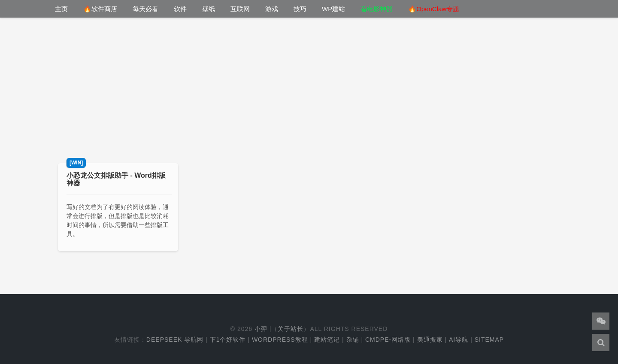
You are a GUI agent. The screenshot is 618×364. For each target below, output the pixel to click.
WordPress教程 (280, 340)
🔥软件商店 (100, 9)
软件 (180, 9)
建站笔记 (327, 340)
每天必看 (145, 9)
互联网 (240, 9)
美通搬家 (430, 340)
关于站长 (291, 329)
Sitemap (489, 340)
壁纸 (209, 9)
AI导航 (459, 340)
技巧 (300, 9)
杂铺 (353, 340)
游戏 (272, 9)
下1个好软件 (228, 340)
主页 (61, 9)
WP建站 (333, 9)
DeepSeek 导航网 (175, 340)
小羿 (261, 329)
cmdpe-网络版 (388, 340)
